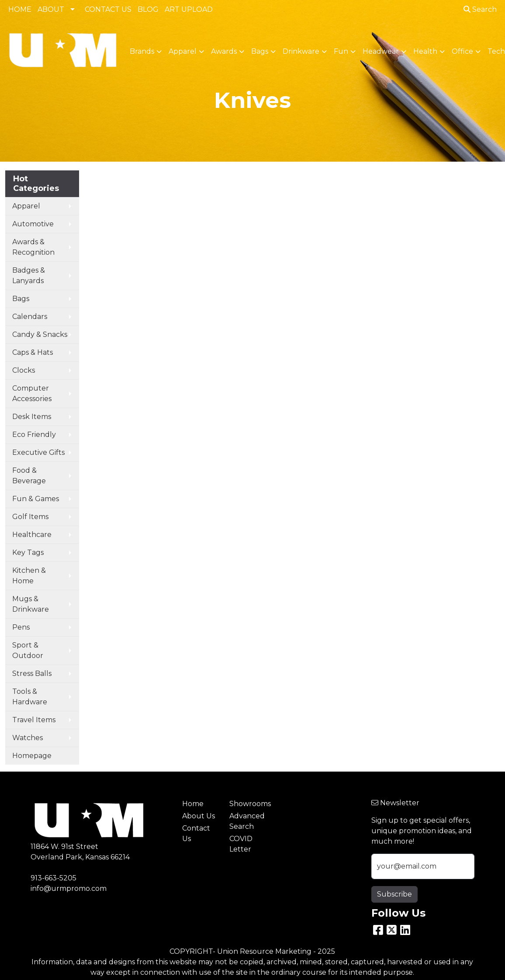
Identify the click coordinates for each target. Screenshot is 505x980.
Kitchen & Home (29, 576)
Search (480, 9)
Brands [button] (142, 51)
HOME (20, 9)
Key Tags (28, 552)
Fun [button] (341, 51)
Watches (28, 738)
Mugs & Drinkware (31, 604)
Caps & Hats (33, 352)
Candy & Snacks (40, 334)
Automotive (33, 224)
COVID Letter (241, 844)
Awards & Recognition (33, 247)
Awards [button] (224, 51)
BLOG (148, 9)
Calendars (30, 317)
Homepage (32, 756)
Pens (21, 627)
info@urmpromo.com (69, 888)
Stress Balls (32, 674)
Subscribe (394, 894)
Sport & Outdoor (28, 650)
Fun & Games (36, 499)
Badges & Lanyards (29, 275)
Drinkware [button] (301, 51)
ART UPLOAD (189, 9)
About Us (199, 816)
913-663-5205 (54, 878)
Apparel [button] (183, 51)
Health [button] (425, 51)
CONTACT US (108, 9)
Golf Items (30, 517)
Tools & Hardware (30, 697)
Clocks (24, 370)
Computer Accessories (32, 393)
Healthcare (32, 535)
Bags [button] (260, 51)
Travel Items (34, 720)
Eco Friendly (34, 435)
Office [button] (462, 51)
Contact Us (196, 833)
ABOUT (51, 9)
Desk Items (32, 417)
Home (193, 804)
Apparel (26, 206)
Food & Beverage (29, 476)
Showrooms (248, 804)
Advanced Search (247, 821)
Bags (21, 299)
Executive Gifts (38, 452)
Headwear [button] (381, 51)
